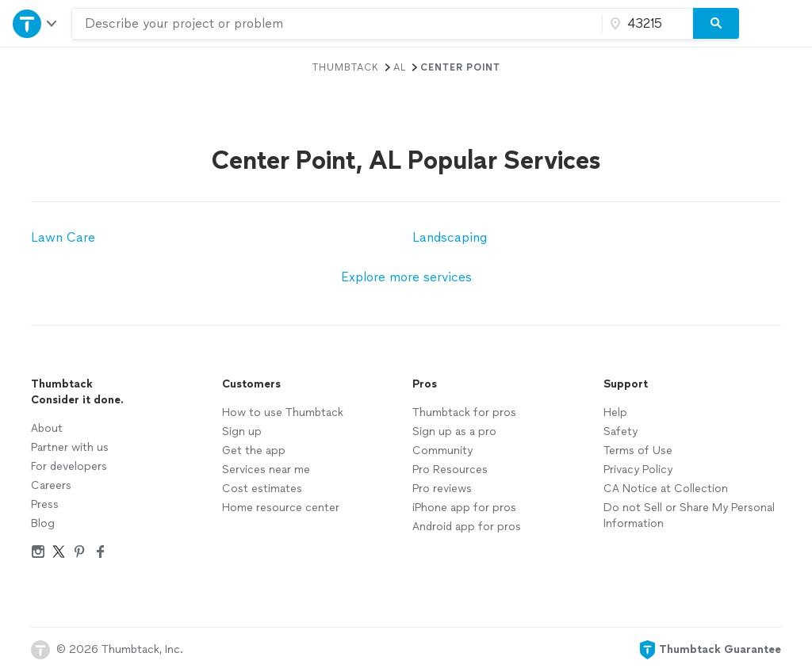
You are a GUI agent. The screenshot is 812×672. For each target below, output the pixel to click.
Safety (620, 431)
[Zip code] (645, 24)
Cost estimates (262, 489)
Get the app (254, 451)
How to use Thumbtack (283, 412)
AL (400, 67)
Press (45, 504)
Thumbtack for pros (464, 412)
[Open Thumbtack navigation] (36, 23)
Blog (43, 523)
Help (615, 412)
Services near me (266, 470)
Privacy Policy (638, 470)
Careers (51, 485)
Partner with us (70, 447)
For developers (69, 466)
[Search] (716, 24)
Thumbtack (346, 67)
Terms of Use (638, 451)
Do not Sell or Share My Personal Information (689, 515)
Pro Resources (450, 470)
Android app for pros (467, 527)
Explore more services (406, 277)
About (47, 428)
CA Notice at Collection (666, 489)
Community (442, 451)
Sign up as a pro (454, 431)
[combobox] (337, 24)
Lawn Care (63, 237)
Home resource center (281, 508)
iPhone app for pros (464, 508)
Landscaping (450, 237)
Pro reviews (442, 489)
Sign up (242, 431)
